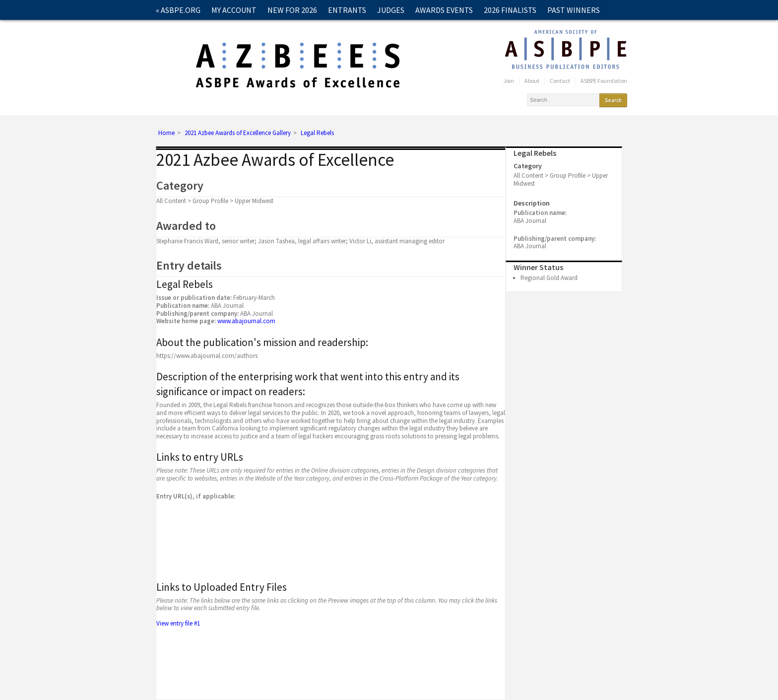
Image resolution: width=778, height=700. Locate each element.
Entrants (347, 10)
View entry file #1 (179, 623)
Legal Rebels (317, 133)
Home (166, 133)
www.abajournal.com (246, 321)
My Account (234, 10)
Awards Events (444, 10)
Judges (391, 10)
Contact (173, 30)
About (532, 81)
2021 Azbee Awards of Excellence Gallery (238, 133)
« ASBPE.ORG (178, 10)
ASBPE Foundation (604, 81)
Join (509, 81)
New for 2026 (292, 10)
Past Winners (574, 10)
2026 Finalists (510, 10)
